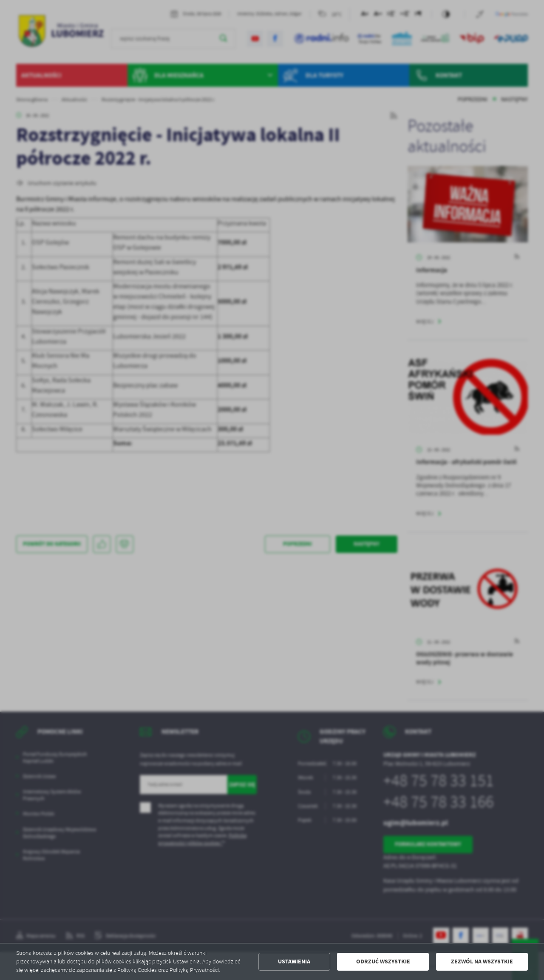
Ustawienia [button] (294, 961)
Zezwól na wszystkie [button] (482, 961)
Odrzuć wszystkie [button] (383, 961)
